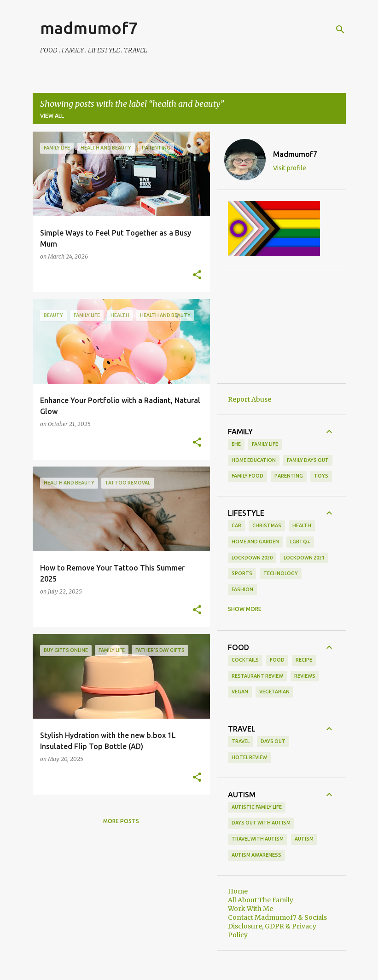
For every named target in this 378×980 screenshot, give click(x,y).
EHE (236, 444)
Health (302, 525)
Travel (241, 741)
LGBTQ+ (300, 542)
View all (52, 116)
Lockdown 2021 (304, 558)
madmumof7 (89, 28)
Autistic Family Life (257, 807)
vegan (240, 692)
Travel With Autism (258, 839)
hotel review (249, 757)
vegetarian (274, 692)
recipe (304, 660)
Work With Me (250, 909)
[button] (197, 275)
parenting (289, 476)
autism (304, 839)
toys (321, 476)
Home (238, 891)
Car (236, 525)
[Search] (340, 29)
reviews (305, 676)
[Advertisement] (281, 326)
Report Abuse (250, 399)
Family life (265, 444)
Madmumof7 (295, 154)
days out (273, 741)
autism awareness (256, 855)
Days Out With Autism (261, 823)
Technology (281, 573)
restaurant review (257, 676)
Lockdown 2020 (252, 558)
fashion (242, 589)
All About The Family (261, 900)
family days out (308, 460)
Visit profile (290, 168)
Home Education (254, 460)
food (277, 660)
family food (247, 476)
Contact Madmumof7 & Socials (277, 917)
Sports (242, 573)
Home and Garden (255, 542)
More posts (121, 821)
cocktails (245, 660)
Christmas (267, 525)
